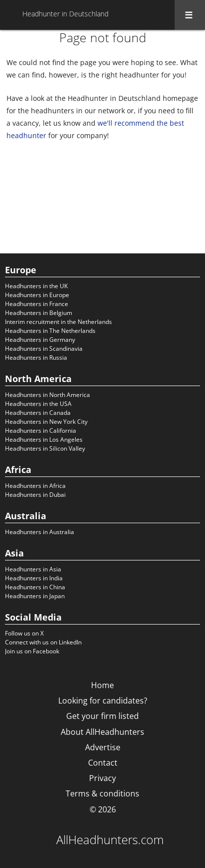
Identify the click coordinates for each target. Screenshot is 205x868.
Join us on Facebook (32, 651)
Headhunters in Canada (38, 413)
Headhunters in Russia (36, 357)
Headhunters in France (37, 304)
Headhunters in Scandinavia (44, 349)
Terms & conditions (102, 793)
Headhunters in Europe (37, 295)
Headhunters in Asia (33, 569)
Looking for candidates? (103, 701)
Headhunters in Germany (40, 340)
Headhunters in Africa (35, 486)
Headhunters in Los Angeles (44, 439)
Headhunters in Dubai (35, 495)
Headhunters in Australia (40, 532)
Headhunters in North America (48, 395)
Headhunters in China (35, 587)
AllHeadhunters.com (110, 840)
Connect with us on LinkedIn (43, 642)
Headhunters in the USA (38, 404)
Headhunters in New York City (46, 422)
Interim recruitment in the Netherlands (58, 322)
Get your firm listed (102, 716)
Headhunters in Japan (35, 596)
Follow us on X (24, 633)
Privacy (102, 778)
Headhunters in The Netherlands (50, 331)
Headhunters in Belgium (39, 313)
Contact (103, 763)
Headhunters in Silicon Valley (45, 448)
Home (102, 685)
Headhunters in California (41, 431)
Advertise (103, 747)
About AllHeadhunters (102, 732)
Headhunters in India (34, 578)
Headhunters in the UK (36, 286)
